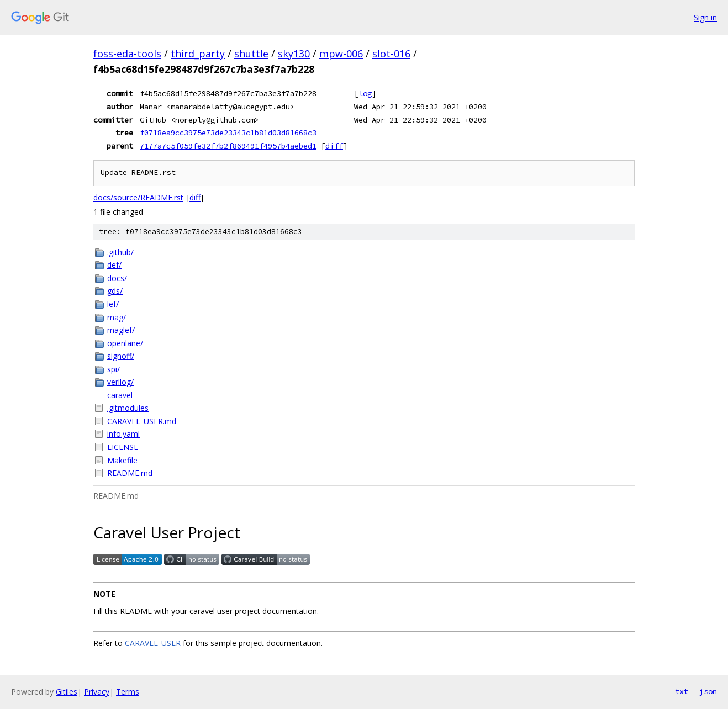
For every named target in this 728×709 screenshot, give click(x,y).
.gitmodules (128, 408)
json (708, 691)
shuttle (251, 54)
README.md (130, 473)
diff (334, 146)
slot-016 (391, 54)
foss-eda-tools (127, 54)
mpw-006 (341, 54)
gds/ (115, 291)
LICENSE (123, 447)
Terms (128, 692)
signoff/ (121, 356)
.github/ (120, 252)
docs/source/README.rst (138, 197)
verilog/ (120, 382)
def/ (114, 265)
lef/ (113, 304)
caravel (120, 395)
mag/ (117, 317)
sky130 (294, 54)
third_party (198, 54)
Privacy (97, 692)
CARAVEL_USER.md (142, 421)
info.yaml (123, 434)
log (365, 93)
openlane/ (125, 343)
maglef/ (121, 330)
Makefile (122, 460)
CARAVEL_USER (153, 643)
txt (682, 691)
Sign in (705, 17)
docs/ (117, 278)
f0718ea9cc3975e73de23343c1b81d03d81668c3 (228, 133)
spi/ (114, 369)
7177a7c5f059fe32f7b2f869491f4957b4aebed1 (228, 146)
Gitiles (67, 692)
